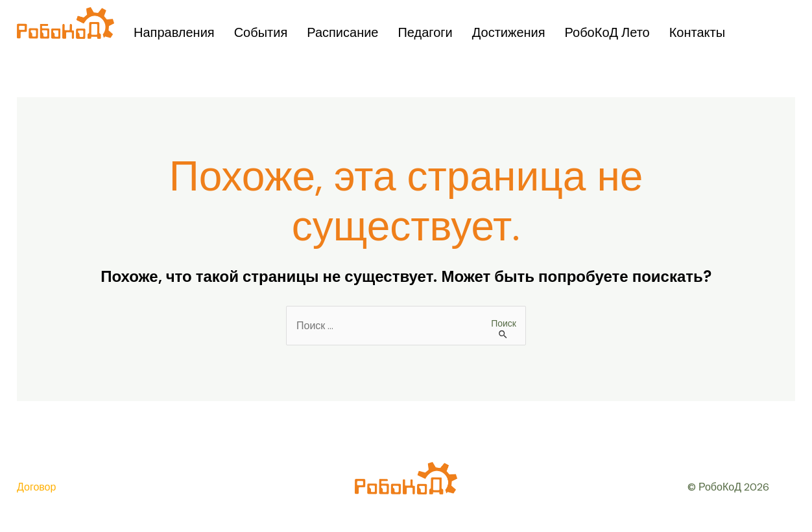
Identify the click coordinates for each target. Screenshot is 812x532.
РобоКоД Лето (607, 32)
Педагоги (425, 32)
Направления (174, 32)
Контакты (697, 32)
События (261, 32)
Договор (36, 487)
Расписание (342, 32)
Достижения (509, 32)
